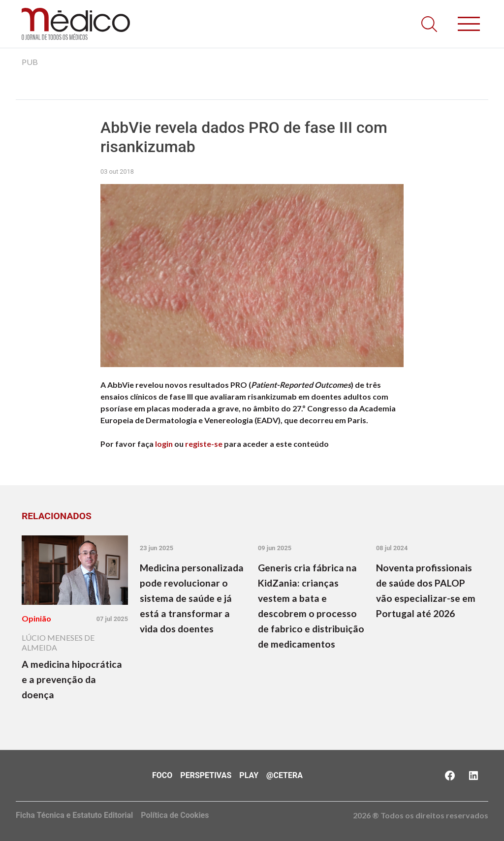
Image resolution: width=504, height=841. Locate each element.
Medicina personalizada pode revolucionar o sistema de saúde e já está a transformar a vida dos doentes (192, 598)
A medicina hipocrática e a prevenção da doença (72, 679)
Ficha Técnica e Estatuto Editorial (74, 815)
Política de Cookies (175, 815)
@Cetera (284, 775)
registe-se (204, 444)
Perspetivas (206, 775)
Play (249, 775)
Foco (162, 775)
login (164, 444)
